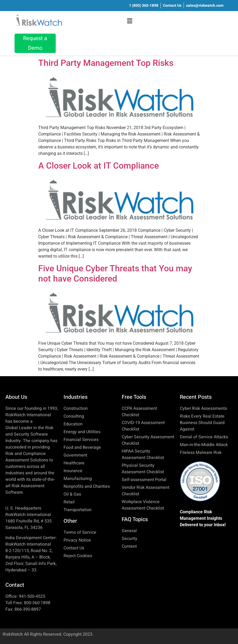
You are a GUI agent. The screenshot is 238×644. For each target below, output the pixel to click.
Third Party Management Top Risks (106, 63)
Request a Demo (35, 43)
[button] (130, 21)
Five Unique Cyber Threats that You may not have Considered (115, 273)
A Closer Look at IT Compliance (99, 166)
